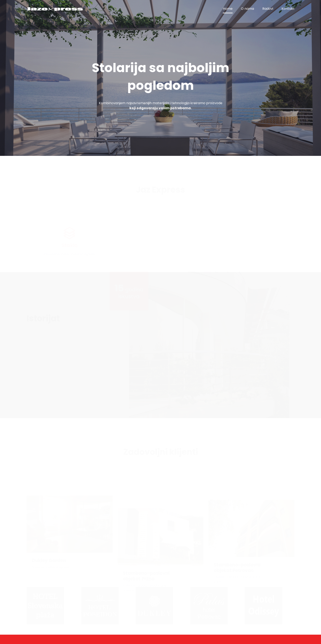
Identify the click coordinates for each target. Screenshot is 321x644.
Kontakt (288, 9)
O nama (247, 9)
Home (228, 9)
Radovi (268, 9)
